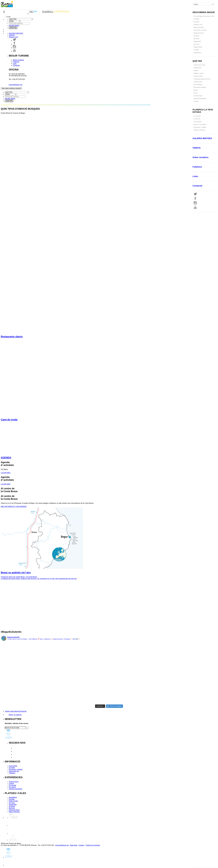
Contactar (16, 65)
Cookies (81, 845)
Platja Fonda (198, 47)
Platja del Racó (199, 33)
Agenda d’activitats (200, 98)
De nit (196, 93)
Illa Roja (196, 36)
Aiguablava (197, 53)
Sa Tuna (196, 44)
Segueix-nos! (198, 25)
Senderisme (198, 68)
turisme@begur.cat (16, 85)
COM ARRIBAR (21, 507)
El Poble (196, 19)
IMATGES (16, 33)
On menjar (197, 116)
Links (15, 64)
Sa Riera (197, 39)
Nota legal (74, 845)
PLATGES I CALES (200, 30)
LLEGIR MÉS (6, 473)
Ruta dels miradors (200, 87)
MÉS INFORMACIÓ (8, 507)
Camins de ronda (199, 65)
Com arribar (13, 766)
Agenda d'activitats (15, 789)
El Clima (196, 22)
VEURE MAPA (14, 26)
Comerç (196, 101)
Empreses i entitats (16, 769)
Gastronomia (198, 82)
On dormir (12, 787)
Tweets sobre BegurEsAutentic (16, 711)
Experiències (198, 96)
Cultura (196, 70)
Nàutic (196, 90)
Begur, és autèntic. (15, 715)
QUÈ (33, 12)
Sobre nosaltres (18, 60)
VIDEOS (12, 35)
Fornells (196, 50)
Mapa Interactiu (199, 27)
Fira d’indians (198, 84)
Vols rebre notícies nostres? (11, 88)
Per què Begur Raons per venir (204, 16)
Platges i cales (198, 73)
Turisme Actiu (14, 782)
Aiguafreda (197, 41)
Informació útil (14, 771)
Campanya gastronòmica (202, 79)
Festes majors (198, 76)
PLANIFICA (56, 12)
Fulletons (16, 62)
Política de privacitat (93, 845)
